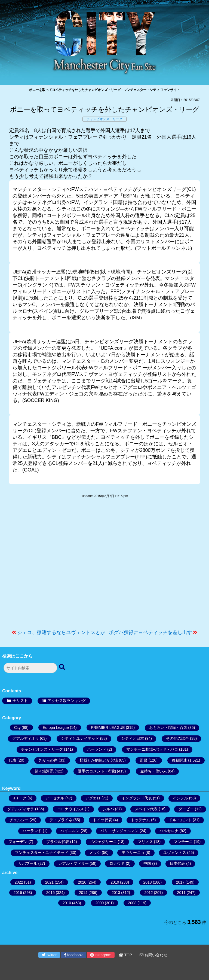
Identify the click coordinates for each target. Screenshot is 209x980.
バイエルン (70, 831)
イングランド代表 (137, 798)
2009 (99, 903)
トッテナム (140, 820)
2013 (116, 893)
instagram (101, 955)
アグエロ (93, 798)
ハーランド (97, 749)
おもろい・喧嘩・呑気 (168, 728)
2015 (50, 893)
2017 (180, 882)
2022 (19, 882)
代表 (13, 760)
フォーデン (18, 842)
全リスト (20, 701)
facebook (73, 955)
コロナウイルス (70, 809)
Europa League (56, 728)
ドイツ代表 (103, 820)
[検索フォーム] (30, 668)
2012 (148, 893)
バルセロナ (169, 831)
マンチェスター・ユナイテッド (42, 853)
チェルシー (19, 820)
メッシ (95, 853)
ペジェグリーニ (103, 842)
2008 (132, 903)
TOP (125, 955)
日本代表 (177, 863)
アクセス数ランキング (67, 701)
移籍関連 (179, 760)
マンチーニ (183, 842)
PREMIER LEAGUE (108, 728)
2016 (18, 893)
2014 (83, 893)
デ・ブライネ (61, 820)
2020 (82, 882)
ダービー (186, 809)
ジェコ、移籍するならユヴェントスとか (61, 632)
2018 (148, 882)
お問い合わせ (153, 955)
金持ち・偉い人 (153, 771)
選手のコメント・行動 (97, 771)
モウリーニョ (133, 853)
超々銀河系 (44, 771)
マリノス (145, 842)
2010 (67, 903)
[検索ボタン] (63, 667)
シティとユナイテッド (80, 738)
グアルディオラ (26, 738)
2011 (181, 893)
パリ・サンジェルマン (119, 831)
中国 (147, 863)
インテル (180, 798)
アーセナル (55, 798)
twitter (49, 955)
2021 (49, 882)
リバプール (28, 863)
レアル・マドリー (73, 863)
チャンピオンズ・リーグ (104, 119)
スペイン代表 (146, 809)
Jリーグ (20, 798)
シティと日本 (133, 738)
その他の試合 (177, 738)
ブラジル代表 (58, 842)
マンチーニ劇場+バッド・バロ (152, 749)
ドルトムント (180, 820)
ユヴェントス (175, 853)
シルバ (108, 809)
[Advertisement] (104, 567)
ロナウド (117, 863)
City (17, 728)
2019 (115, 882)
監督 (144, 760)
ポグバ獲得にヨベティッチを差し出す (150, 632)
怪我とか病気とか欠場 (99, 760)
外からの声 (48, 760)
